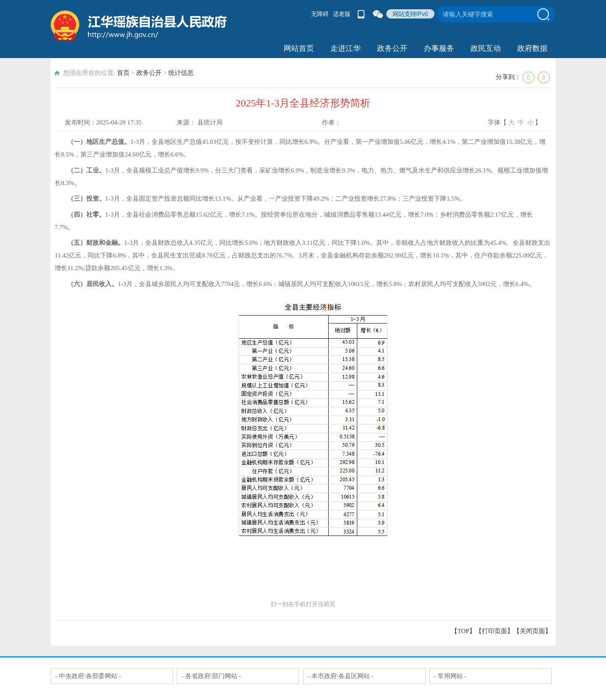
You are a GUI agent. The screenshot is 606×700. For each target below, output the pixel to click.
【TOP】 (463, 631)
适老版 (342, 14)
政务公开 (392, 48)
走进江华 (346, 48)
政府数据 (532, 48)
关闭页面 (532, 631)
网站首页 (299, 48)
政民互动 (486, 48)
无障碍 (320, 14)
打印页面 (494, 631)
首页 (123, 73)
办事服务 (439, 48)
